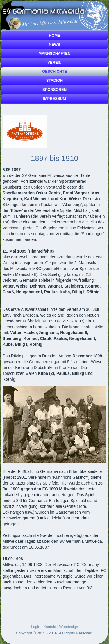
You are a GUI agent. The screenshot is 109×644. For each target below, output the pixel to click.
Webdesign (69, 627)
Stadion (55, 80)
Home (54, 35)
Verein (54, 62)
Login (36, 627)
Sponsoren (54, 89)
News (54, 44)
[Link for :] (25, 131)
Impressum (54, 99)
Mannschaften (55, 53)
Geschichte (54, 71)
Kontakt (50, 627)
